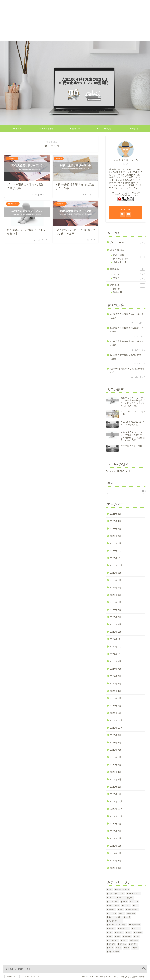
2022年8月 (116, 831)
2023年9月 (116, 735)
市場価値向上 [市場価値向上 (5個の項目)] (124, 929)
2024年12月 (116, 639)
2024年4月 (116, 691)
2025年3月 (116, 617)
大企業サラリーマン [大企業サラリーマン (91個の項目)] (115, 921)
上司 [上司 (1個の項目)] (137, 906)
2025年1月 (116, 632)
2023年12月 (116, 720)
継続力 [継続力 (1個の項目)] (125, 940)
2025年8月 (116, 580)
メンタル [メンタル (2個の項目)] (127, 906)
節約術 (129, 289)
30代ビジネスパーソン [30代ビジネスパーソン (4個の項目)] (116, 894)
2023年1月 (116, 794)
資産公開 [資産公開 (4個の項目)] (112, 944)
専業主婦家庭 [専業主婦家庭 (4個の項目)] (136, 925)
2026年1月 (116, 543)
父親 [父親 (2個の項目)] (110, 936)
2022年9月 (116, 824)
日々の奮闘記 (104, 129)
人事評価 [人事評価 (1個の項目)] (112, 909)
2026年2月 (116, 536)
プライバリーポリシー (31, 977)
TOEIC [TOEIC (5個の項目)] (111, 898)
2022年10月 (116, 816)
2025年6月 (116, 595)
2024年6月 (116, 676)
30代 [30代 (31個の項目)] (110, 890)
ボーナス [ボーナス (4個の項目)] (135, 902)
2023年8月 (116, 743)
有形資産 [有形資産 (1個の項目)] (120, 933)
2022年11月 (116, 809)
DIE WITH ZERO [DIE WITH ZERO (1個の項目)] (135, 894)
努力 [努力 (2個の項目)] (123, 913)
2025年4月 (116, 610)
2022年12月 (116, 801)
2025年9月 (116, 573)
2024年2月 (116, 706)
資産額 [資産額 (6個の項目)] (111, 948)
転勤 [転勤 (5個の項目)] (120, 948)
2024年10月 (116, 654)
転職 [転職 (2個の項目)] (128, 948)
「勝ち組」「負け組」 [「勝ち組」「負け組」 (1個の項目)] (126, 898)
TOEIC (129, 275)
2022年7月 (116, 838)
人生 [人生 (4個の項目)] (121, 909)
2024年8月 (116, 661)
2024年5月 (116, 683)
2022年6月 (116, 846)
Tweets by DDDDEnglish (118, 471)
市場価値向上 (129, 255)
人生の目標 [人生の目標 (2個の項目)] (112, 913)
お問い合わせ (12, 977)
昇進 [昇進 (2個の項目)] (110, 933)
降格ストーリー (129, 262)
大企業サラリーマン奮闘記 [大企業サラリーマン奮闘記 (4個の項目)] (117, 925)
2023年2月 (116, 787)
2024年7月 (116, 669)
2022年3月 (116, 868)
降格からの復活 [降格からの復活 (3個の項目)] (114, 952)
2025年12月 (116, 551)
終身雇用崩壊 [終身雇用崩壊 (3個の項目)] (113, 940)
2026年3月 (116, 529)
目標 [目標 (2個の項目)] (118, 936)
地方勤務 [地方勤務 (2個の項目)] (132, 913)
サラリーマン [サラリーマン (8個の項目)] (113, 902)
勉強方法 (129, 278)
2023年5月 (116, 765)
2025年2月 (116, 624)
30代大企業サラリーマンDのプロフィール (46, 129)
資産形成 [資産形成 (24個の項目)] (123, 944)
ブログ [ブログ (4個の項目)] (125, 902)
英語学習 (75, 129)
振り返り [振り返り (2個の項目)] (137, 929)
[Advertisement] (75, 20)
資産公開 (129, 292)
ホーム (17, 129)
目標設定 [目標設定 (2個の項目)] (128, 936)
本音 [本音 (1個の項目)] (129, 933)
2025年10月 (116, 565)
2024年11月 (116, 647)
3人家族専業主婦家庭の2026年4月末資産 (127, 330)
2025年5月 (116, 602)
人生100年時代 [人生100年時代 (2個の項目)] (133, 909)
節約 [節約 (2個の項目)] (137, 936)
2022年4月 (116, 860)
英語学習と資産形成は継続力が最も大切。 (127, 370)
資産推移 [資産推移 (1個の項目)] (134, 944)
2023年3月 (116, 779)
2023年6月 (116, 757)
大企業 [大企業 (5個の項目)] (128, 917)
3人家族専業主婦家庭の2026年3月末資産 (127, 343)
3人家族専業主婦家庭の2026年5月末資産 (127, 316)
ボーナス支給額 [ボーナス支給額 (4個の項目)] (114, 906)
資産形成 (133, 129)
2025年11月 (116, 558)
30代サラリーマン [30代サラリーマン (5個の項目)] (123, 890)
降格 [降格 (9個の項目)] (136, 948)
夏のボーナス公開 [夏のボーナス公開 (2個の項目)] (115, 917)
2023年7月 (116, 750)
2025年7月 (116, 587)
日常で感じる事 (129, 259)
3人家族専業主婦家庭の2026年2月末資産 (127, 357)
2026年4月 (116, 521)
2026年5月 (116, 514)
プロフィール (127, 242)
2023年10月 (116, 728)
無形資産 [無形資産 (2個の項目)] (139, 933)
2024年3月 (116, 698)
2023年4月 (116, 772)
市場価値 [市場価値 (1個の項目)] (112, 929)
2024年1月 (116, 713)
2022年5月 (116, 853)
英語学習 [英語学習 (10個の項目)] (135, 940)
